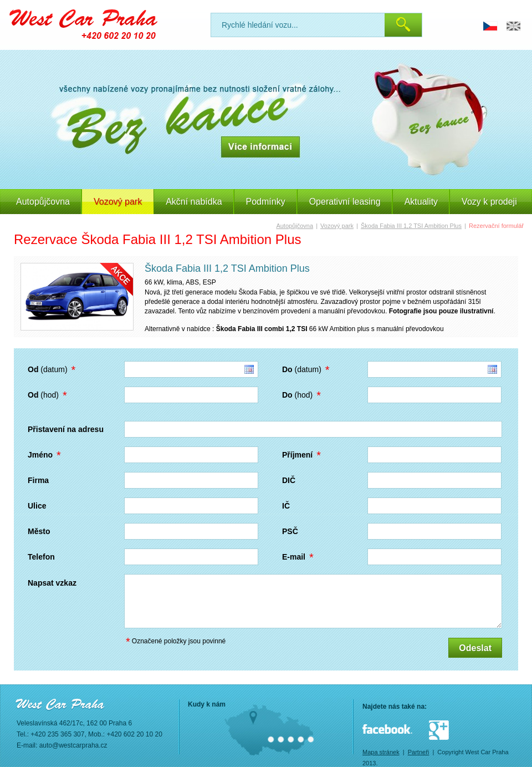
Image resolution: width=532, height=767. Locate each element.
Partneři (419, 752)
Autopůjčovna (43, 202)
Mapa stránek (381, 752)
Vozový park (337, 226)
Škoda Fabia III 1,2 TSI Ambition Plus (411, 226)
